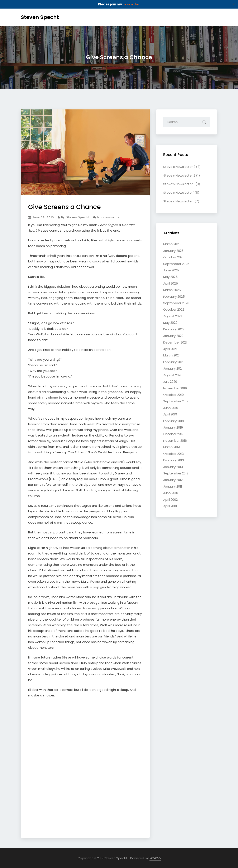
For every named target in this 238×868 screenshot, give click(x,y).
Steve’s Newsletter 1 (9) (182, 184)
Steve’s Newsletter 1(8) (181, 193)
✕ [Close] (234, 4)
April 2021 (170, 349)
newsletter (131, 4)
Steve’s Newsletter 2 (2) (182, 167)
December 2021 (175, 342)
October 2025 (174, 257)
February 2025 (174, 297)
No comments (106, 217)
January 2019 (173, 427)
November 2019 (175, 388)
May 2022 (170, 323)
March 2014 (172, 447)
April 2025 (171, 283)
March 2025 (172, 290)
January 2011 (173, 486)
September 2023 (176, 303)
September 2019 (176, 401)
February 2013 (174, 460)
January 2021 (173, 368)
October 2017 (173, 434)
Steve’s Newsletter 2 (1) (182, 175)
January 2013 (173, 467)
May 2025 (170, 277)
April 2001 (170, 506)
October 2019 (173, 395)
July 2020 (170, 382)
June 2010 (171, 493)
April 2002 (170, 500)
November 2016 (175, 441)
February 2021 (173, 362)
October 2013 (173, 454)
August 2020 (173, 375)
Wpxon (155, 858)
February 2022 (174, 329)
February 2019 (174, 421)
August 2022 (173, 316)
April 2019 (170, 414)
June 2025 (171, 270)
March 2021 (172, 355)
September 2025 (176, 264)
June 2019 (171, 408)
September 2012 (176, 473)
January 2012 (173, 480)
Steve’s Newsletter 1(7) (181, 201)
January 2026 (173, 251)
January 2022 (173, 336)
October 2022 (174, 309)
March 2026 (172, 244)
